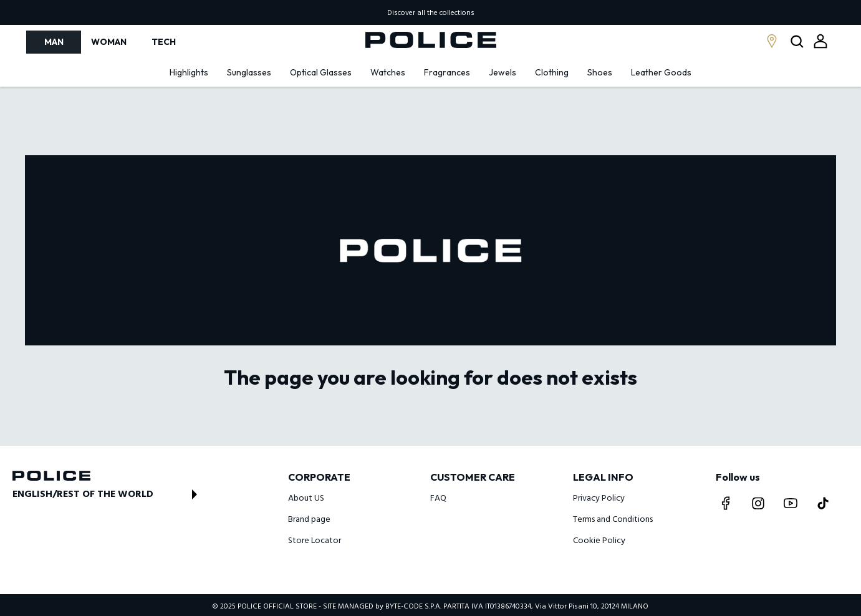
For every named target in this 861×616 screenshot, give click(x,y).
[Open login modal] (820, 41)
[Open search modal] (798, 42)
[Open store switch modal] (108, 494)
